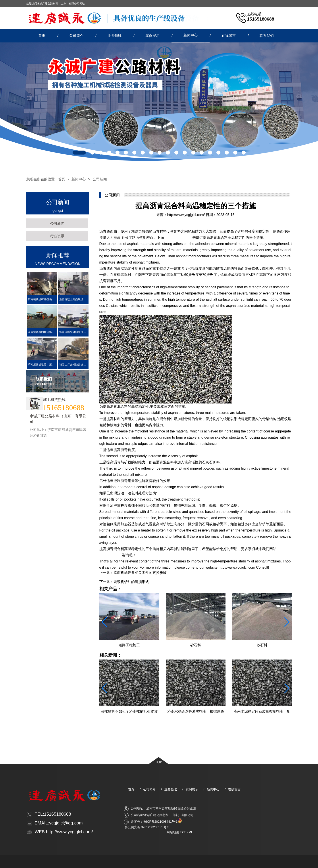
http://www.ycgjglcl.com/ (186, 215)
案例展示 (152, 36)
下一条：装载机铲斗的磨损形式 (124, 582)
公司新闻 (100, 179)
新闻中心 (191, 35)
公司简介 (76, 36)
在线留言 (229, 36)
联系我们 (267, 36)
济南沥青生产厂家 (178, 238)
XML (190, 832)
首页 (42, 36)
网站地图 (173, 832)
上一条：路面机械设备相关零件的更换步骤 (133, 573)
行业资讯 (57, 236)
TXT (183, 832)
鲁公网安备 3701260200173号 (146, 827)
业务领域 (114, 36)
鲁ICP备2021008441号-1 (160, 822)
